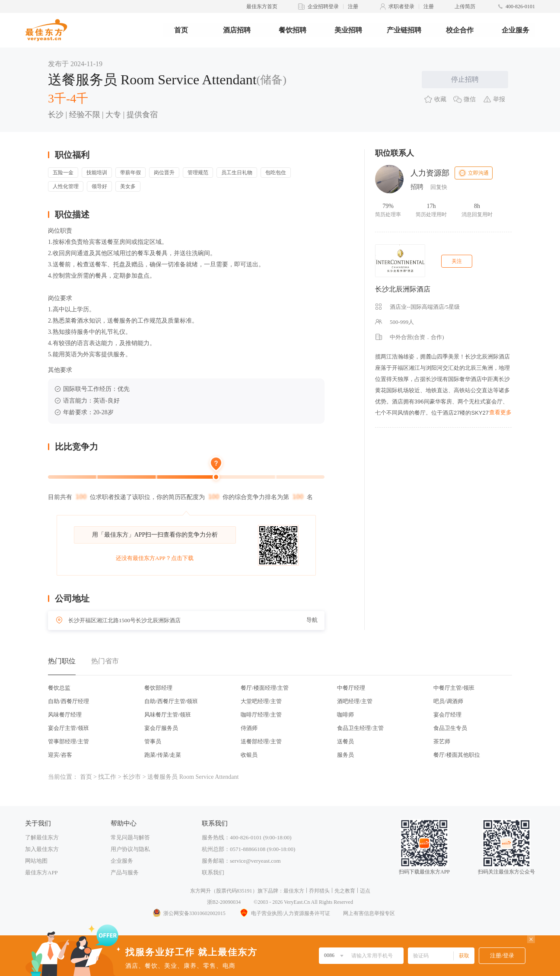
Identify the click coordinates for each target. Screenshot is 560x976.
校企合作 (460, 30)
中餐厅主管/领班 (454, 688)
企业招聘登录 (323, 6)
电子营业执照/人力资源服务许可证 (284, 913)
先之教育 (345, 891)
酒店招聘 (237, 30)
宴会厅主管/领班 (68, 728)
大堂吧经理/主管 (261, 701)
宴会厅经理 (447, 715)
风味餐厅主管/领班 (168, 715)
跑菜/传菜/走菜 (163, 755)
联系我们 (213, 872)
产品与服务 (125, 872)
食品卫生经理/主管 (360, 728)
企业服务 (515, 30)
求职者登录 (401, 6)
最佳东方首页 (262, 6)
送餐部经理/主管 (261, 741)
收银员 (249, 755)
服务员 (345, 755)
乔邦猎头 (319, 891)
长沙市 (132, 777)
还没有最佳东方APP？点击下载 (155, 558)
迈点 (365, 891)
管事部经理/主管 (68, 741)
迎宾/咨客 (60, 755)
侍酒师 (249, 728)
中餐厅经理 (351, 688)
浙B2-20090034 (224, 902)
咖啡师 (345, 715)
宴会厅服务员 (161, 728)
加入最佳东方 (42, 849)
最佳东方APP (41, 872)
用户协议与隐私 (130, 849)
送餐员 (345, 741)
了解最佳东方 (42, 837)
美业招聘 (348, 30)
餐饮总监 (59, 688)
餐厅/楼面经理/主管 (265, 688)
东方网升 (200, 891)
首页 (181, 30)
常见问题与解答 (130, 837)
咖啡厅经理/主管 (261, 715)
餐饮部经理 (158, 688)
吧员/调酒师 (448, 701)
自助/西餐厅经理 (68, 701)
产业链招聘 (404, 30)
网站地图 (36, 861)
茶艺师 (442, 741)
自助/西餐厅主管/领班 (171, 701)
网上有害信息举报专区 (369, 913)
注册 (353, 6)
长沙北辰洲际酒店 (403, 289)
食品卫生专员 (450, 728)
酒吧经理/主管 (355, 701)
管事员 (153, 741)
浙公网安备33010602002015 (189, 913)
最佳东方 (294, 891)
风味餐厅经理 (65, 715)
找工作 (107, 777)
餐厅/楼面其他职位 (457, 755)
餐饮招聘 (293, 30)
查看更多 (500, 412)
